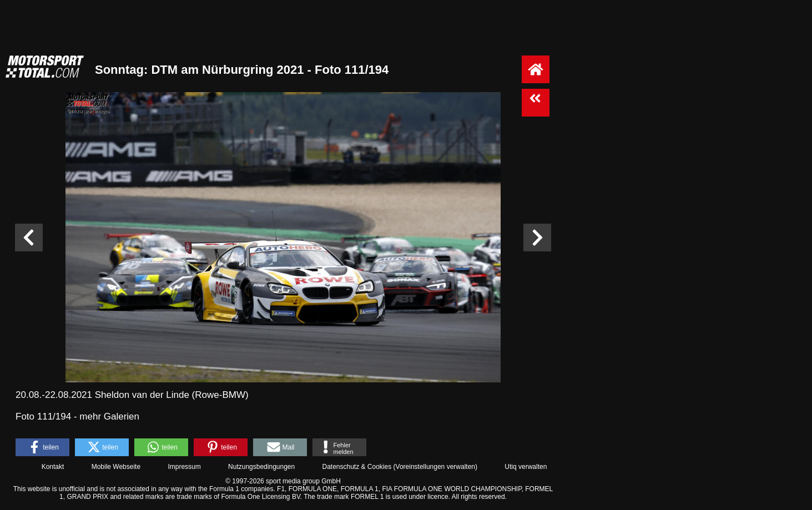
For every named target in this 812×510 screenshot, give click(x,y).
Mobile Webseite (116, 467)
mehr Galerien (109, 416)
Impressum (184, 467)
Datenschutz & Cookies (357, 467)
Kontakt (53, 467)
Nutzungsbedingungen (261, 467)
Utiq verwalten (526, 467)
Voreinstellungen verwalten (435, 467)
